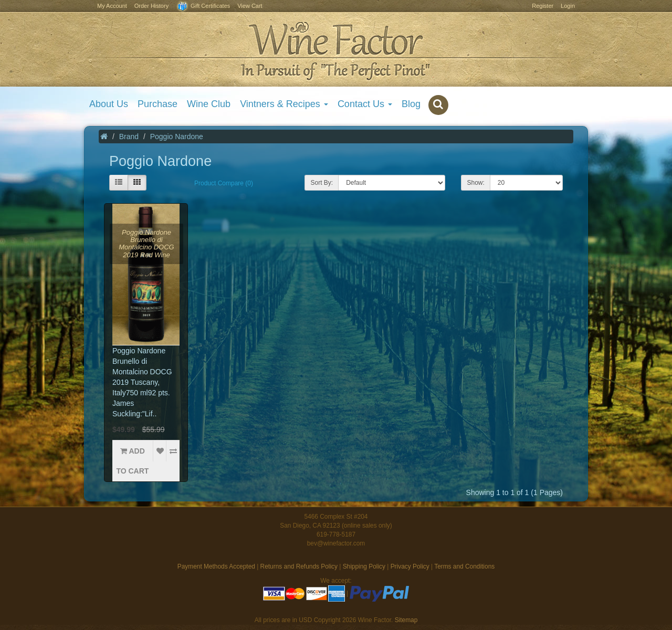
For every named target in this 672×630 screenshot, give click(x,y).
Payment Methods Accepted (216, 566)
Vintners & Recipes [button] (284, 104)
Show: (475, 183)
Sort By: (322, 183)
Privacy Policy (410, 566)
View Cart (250, 6)
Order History (151, 6)
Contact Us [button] (365, 104)
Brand (129, 136)
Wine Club (209, 104)
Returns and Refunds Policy (299, 566)
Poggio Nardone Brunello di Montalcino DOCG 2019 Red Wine (146, 244)
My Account (112, 6)
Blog (411, 104)
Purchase (157, 104)
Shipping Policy (364, 566)
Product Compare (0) (224, 183)
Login (568, 6)
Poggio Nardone (177, 136)
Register (543, 6)
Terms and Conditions (464, 566)
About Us (109, 104)
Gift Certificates (203, 7)
